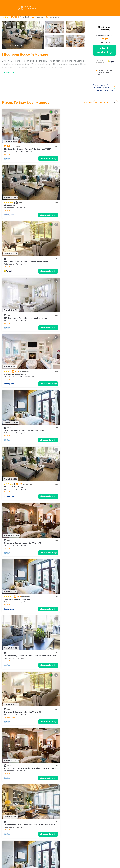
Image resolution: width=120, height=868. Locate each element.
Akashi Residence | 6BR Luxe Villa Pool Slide (83, 260)
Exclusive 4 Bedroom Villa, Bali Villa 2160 (22, 427)
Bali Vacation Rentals (15, 816)
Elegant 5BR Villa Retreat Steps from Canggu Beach (28, 650)
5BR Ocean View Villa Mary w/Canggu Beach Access (87, 483)
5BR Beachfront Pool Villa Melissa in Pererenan (85, 204)
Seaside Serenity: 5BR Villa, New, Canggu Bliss (25, 594)
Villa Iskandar (69, 148)
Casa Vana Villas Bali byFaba (17, 371)
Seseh (14, 432)
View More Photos (13, 45)
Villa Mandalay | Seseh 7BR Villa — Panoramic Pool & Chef (89, 371)
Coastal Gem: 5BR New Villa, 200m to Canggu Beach (87, 594)
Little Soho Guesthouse (15, 260)
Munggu (11, 154)
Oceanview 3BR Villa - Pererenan (78, 706)
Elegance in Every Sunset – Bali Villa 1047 (82, 316)
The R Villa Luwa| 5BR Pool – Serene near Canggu (26, 204)
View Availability (47, 158)
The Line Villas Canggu (14, 316)
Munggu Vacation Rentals (17, 812)
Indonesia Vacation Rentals (14, 822)
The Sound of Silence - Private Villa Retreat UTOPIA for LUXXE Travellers (88, 813)
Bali (5, 154)
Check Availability (104, 50)
